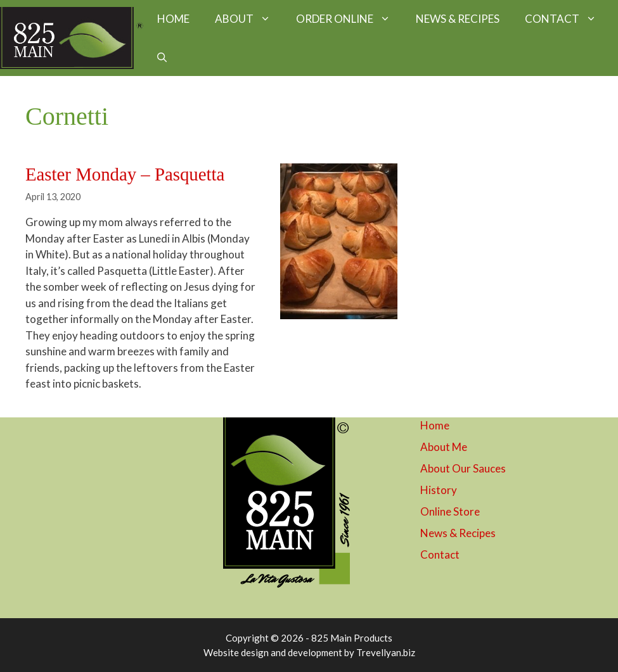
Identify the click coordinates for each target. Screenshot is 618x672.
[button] (162, 57)
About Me (444, 447)
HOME (173, 19)
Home (435, 425)
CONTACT (567, 19)
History (439, 490)
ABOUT (249, 19)
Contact (440, 555)
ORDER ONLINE (350, 19)
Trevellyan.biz (386, 652)
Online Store (450, 511)
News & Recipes (458, 533)
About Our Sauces (463, 468)
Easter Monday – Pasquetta (125, 174)
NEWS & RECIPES (458, 19)
